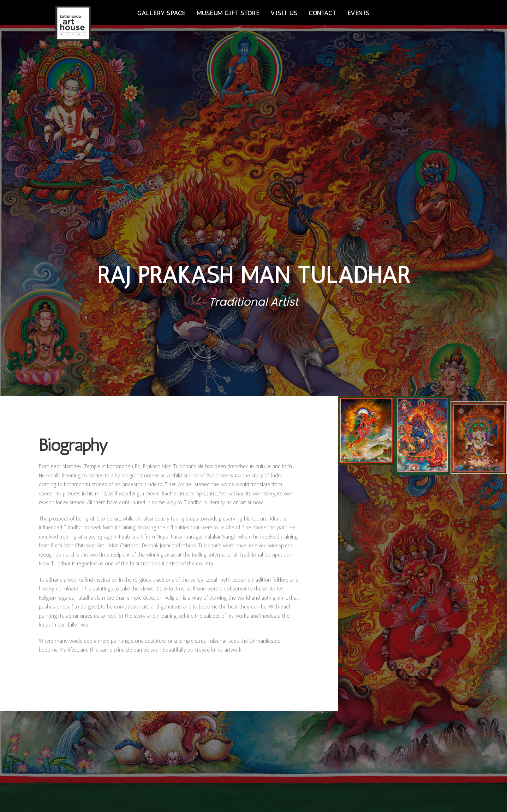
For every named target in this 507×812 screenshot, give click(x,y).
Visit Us (284, 13)
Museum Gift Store (228, 13)
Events (359, 13)
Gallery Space (161, 13)
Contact (322, 13)
